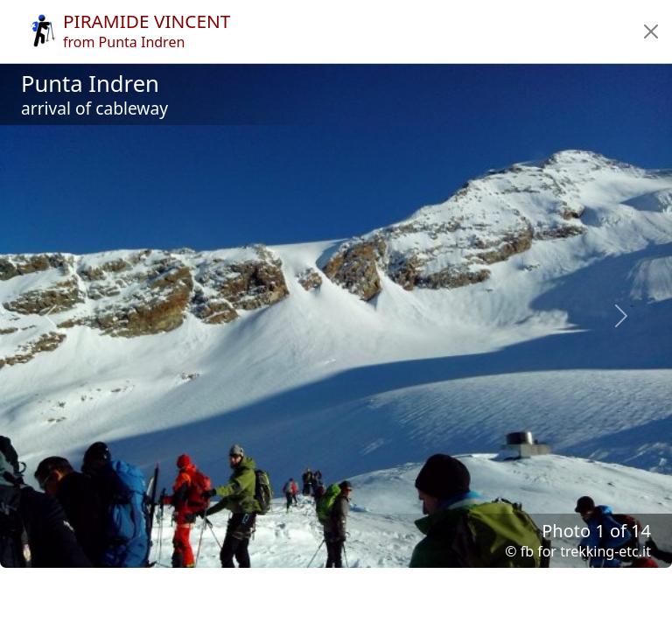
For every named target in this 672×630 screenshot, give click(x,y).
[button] (651, 31)
